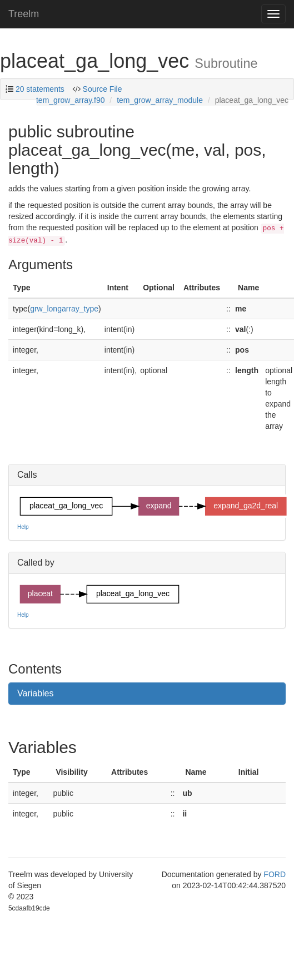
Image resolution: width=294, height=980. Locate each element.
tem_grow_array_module (160, 100)
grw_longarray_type (64, 309)
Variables (36, 693)
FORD (275, 874)
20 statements (40, 89)
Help (23, 527)
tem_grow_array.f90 (70, 100)
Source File (101, 89)
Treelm (24, 14)
